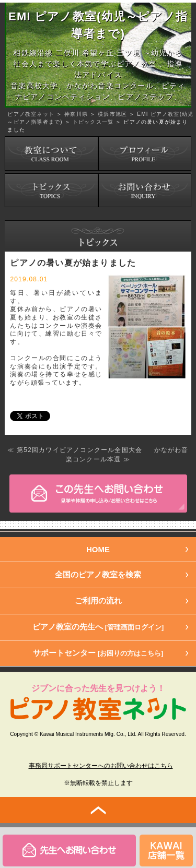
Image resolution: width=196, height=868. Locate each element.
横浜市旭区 (112, 114)
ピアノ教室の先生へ (98, 627)
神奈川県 (76, 114)
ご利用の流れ (98, 601)
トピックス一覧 (93, 122)
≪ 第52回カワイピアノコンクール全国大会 (75, 450)
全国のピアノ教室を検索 (98, 574)
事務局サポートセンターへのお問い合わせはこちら (101, 766)
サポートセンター (98, 653)
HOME (98, 549)
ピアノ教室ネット (31, 114)
